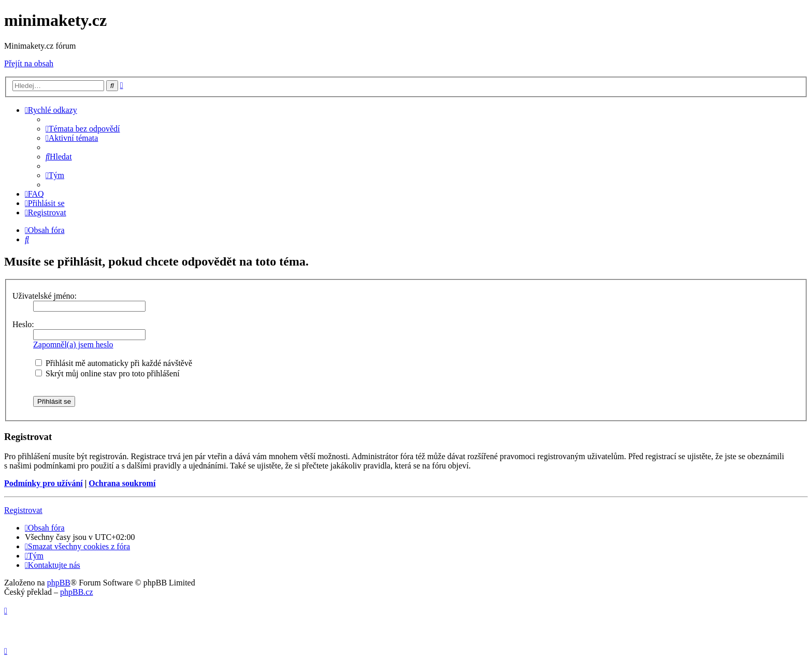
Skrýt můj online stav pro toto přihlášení (107, 373)
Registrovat (23, 510)
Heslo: (23, 324)
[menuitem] (83, 129)
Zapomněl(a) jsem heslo (73, 344)
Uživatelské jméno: (45, 296)
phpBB (59, 583)
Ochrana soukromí (122, 483)
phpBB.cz (77, 592)
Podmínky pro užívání (44, 483)
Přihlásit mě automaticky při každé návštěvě (114, 363)
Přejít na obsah (29, 63)
